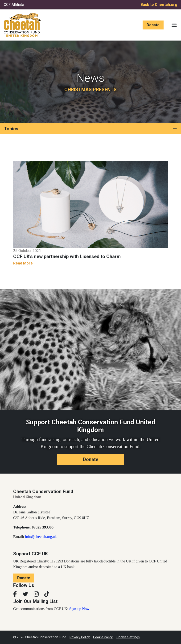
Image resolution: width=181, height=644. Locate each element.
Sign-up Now (79, 609)
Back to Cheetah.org (159, 5)
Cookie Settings (128, 637)
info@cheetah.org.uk (41, 537)
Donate (153, 25)
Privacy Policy (80, 637)
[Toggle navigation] (174, 25)
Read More (23, 263)
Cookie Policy (103, 637)
